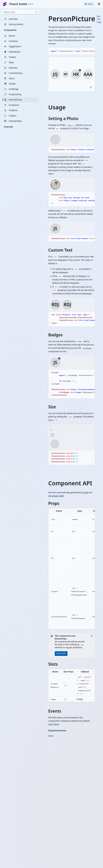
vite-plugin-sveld (56, 496)
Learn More (54, 724)
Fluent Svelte (18, 4)
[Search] (36, 12)
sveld (86, 492)
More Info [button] (61, 653)
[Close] (92, 636)
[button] (99, 4)
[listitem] (21, 19)
